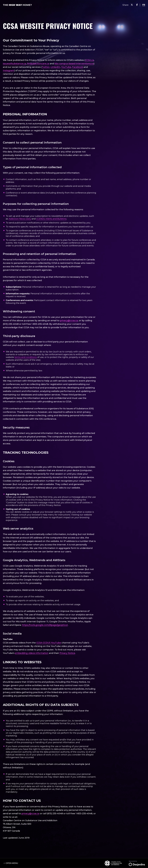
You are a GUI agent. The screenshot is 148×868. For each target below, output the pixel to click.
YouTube (66, 67)
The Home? (17, 5)
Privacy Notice (67, 653)
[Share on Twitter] (132, 5)
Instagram (8, 71)
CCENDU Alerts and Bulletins (51, 219)
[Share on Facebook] (137, 5)
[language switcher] (144, 5)
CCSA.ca (89, 60)
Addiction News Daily (20, 219)
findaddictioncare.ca (38, 64)
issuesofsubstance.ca (14, 64)
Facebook (78, 67)
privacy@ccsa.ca (69, 321)
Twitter (46, 67)
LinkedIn (55, 67)
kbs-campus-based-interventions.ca (74, 64)
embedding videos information (32, 653)
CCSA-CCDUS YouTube (49, 643)
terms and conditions (26, 357)
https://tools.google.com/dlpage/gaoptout (45, 625)
